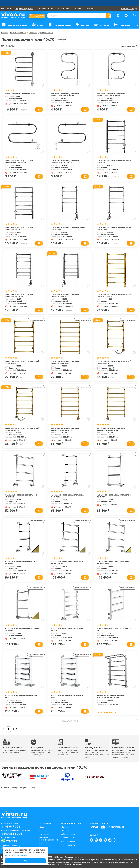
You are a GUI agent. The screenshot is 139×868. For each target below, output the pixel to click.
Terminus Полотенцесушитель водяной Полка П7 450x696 (112, 703)
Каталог (5, 33)
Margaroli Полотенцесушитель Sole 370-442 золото (113, 568)
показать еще (70, 728)
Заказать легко (68, 838)
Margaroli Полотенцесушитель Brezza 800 (113, 635)
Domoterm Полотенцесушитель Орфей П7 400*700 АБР (21, 365)
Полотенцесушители (20, 33)
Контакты (90, 9)
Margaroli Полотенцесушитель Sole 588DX (21, 703)
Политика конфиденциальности (49, 839)
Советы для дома (69, 841)
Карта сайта (44, 843)
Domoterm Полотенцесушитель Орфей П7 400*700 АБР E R (113, 365)
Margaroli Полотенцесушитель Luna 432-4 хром (67, 500)
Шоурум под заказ (24, 9)
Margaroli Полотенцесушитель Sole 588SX (67, 703)
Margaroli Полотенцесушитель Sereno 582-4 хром (113, 500)
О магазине (78, 9)
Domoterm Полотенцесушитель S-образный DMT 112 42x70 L (68, 162)
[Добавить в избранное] (42, 85)
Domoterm (6, 795)
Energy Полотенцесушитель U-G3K (22, 94)
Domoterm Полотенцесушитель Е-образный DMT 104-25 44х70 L (114, 95)
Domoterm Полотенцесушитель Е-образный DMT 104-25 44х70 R (68, 95)
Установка (66, 9)
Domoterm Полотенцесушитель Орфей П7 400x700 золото (113, 297)
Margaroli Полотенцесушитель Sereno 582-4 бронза (21, 635)
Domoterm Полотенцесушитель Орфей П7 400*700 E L (113, 230)
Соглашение (45, 834)
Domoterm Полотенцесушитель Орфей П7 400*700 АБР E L (21, 433)
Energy (17, 795)
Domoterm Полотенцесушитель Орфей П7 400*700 (113, 162)
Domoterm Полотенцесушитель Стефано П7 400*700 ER (21, 297)
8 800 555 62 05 (13, 834)
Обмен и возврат (69, 834)
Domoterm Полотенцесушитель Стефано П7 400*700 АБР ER (67, 433)
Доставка (42, 9)
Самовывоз (54, 9)
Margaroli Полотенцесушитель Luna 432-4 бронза (21, 568)
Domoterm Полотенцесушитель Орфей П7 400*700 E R (67, 230)
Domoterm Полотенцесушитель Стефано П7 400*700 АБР (67, 365)
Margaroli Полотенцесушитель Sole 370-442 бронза (67, 568)
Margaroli (28, 795)
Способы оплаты (69, 845)
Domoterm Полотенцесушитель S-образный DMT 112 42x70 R (22, 162)
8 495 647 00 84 (13, 827)
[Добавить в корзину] (40, 110)
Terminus (39, 795)
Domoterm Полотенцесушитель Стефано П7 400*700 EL (67, 297)
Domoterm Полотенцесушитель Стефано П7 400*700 (21, 230)
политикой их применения (16, 855)
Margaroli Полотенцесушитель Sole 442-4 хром (21, 500)
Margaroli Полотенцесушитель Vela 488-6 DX (67, 635)
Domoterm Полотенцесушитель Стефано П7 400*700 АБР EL (113, 433)
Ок (25, 861)
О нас (42, 827)
